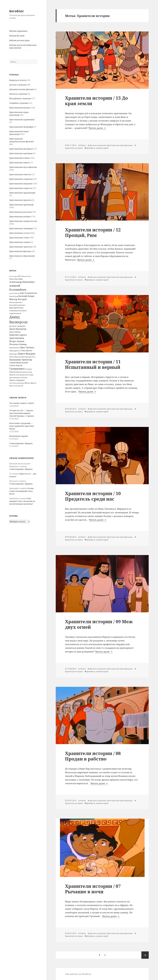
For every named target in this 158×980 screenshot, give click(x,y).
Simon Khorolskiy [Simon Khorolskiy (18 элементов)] (16, 279)
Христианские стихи (19, 238)
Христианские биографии (21, 127)
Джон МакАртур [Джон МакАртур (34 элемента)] (18, 329)
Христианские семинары (21, 228)
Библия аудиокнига (18, 31)
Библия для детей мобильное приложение (23, 46)
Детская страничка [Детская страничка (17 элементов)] (17, 326)
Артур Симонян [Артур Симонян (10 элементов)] (14, 293)
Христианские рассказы (21, 212)
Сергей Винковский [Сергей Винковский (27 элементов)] (19, 363)
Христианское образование (22, 256)
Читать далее (97, 128)
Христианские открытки (21, 179)
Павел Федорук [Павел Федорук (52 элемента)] (27, 354)
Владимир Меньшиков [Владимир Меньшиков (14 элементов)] (18, 311)
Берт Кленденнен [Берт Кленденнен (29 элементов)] (29, 293)
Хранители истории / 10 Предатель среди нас (93, 496)
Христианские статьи (19, 233)
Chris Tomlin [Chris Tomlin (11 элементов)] (13, 276)
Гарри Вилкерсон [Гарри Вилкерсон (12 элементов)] (15, 313)
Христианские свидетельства (23, 221)
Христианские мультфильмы (23, 167)
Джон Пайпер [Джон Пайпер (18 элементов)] (15, 332)
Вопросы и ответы (18, 80)
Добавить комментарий (97, 148)
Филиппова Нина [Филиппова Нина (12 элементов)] (26, 372)
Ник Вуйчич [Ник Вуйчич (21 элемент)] (27, 350)
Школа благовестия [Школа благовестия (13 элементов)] (16, 386)
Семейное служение (19, 103)
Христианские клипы (19, 158)
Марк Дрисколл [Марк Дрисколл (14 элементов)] (15, 351)
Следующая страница (145, 955)
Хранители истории (74, 148)
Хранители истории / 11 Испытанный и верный (93, 364)
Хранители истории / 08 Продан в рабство (93, 756)
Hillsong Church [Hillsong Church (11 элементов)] (26, 276)
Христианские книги (19, 163)
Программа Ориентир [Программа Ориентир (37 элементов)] (21, 360)
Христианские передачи (21, 184)
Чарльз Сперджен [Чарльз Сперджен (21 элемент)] (17, 380)
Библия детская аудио (19, 40)
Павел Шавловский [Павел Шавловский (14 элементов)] (17, 357)
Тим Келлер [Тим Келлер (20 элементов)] (14, 372)
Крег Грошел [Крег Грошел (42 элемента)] (27, 347)
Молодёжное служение (20, 98)
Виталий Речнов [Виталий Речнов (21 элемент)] (16, 308)
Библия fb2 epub (17, 36)
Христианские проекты (20, 200)
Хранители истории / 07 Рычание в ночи (93, 889)
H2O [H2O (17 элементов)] (19, 276)
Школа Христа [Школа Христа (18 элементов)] (30, 383)
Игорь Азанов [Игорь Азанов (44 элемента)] (17, 341)
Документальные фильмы (22, 89)
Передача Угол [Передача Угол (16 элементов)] (30, 357)
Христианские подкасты (21, 188)
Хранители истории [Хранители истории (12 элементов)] (26, 375)
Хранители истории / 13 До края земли (96, 101)
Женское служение (18, 94)
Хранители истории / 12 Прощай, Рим (93, 232)
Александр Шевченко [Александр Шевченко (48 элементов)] (22, 282)
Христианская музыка (20, 108)
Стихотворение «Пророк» (21, 443)
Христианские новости (20, 174)
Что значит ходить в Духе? (22, 403)
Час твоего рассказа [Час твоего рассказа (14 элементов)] (17, 383)
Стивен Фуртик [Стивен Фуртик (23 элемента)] (16, 365)
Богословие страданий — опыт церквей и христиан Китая (21, 426)
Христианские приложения (22, 193)
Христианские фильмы (20, 251)
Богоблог (17, 11)
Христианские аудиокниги (22, 120)
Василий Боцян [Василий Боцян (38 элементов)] (26, 296)
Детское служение (18, 85)
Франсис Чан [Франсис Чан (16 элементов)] (14, 375)
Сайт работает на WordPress (78, 974)
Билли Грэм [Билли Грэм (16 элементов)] (14, 296)
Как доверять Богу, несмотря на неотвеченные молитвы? (22, 501)
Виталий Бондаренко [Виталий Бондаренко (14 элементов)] (17, 305)
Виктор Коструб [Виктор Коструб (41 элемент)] (18, 299)
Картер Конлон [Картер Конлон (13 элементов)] (15, 348)
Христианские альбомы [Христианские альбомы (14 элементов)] (18, 377)
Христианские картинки (21, 153)
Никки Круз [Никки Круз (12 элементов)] (13, 354)
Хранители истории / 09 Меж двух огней (99, 624)
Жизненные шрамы (19, 436)
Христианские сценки (20, 242)
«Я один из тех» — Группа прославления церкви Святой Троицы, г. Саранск (22, 413)
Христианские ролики (20, 217)
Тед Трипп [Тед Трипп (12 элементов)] (28, 369)
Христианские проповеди (21, 205)
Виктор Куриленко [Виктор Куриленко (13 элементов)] (16, 302)
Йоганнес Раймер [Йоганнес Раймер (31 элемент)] (18, 344)
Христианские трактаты (21, 247)
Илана (83, 145)
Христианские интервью (21, 149)
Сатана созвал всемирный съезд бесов (21, 491)
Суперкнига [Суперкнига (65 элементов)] (17, 369)
